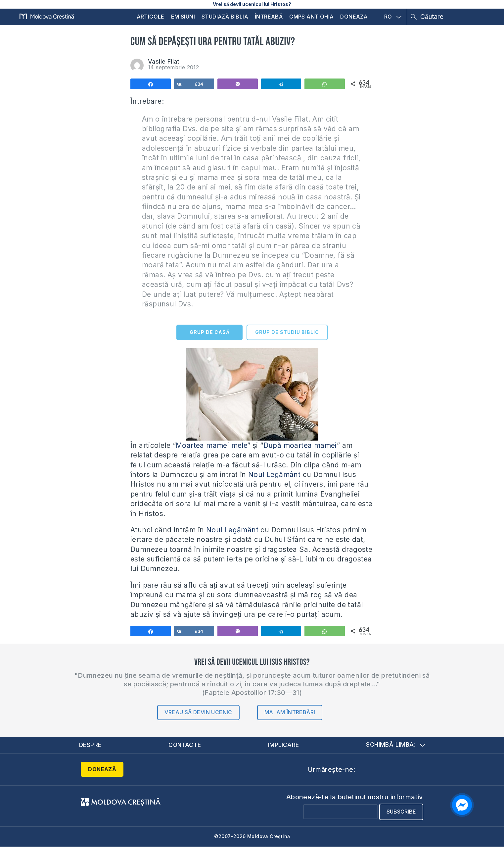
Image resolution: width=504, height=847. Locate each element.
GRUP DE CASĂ (210, 332)
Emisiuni (183, 17)
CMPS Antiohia (311, 17)
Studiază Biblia (225, 17)
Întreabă (269, 17)
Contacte (185, 745)
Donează (354, 17)
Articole (151, 17)
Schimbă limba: (395, 745)
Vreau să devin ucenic (198, 712)
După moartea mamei (300, 445)
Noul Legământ (274, 475)
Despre (90, 745)
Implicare (284, 745)
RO (393, 17)
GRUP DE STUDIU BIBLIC (287, 332)
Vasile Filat (164, 61)
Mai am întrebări (290, 712)
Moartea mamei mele (211, 445)
